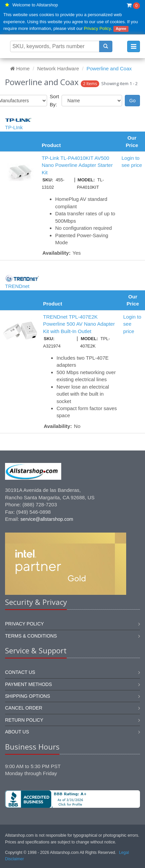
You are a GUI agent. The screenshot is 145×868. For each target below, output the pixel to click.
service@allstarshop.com (47, 519)
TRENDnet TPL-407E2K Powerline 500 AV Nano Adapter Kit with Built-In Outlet (79, 324)
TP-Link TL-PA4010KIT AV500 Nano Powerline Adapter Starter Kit (77, 165)
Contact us (20, 672)
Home (20, 68)
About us (17, 732)
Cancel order (24, 708)
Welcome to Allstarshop (35, 5)
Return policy (24, 720)
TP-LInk (14, 127)
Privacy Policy (97, 28)
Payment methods (28, 684)
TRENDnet (17, 286)
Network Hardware (58, 68)
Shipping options (28, 696)
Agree (121, 29)
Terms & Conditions (31, 636)
